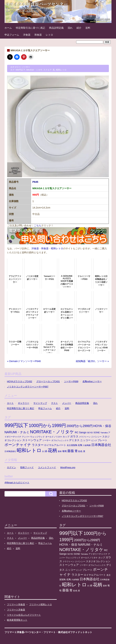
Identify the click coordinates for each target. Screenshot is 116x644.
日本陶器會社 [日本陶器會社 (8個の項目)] (10, 451)
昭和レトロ (61, 70)
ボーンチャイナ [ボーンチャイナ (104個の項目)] (18, 445)
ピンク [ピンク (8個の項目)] (94, 440)
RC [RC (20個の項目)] (77, 432)
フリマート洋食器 (16, 610)
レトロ (49, 35)
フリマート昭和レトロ (41, 604)
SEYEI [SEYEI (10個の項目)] (90, 433)
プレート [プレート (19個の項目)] (102, 440)
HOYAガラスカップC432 (20, 381)
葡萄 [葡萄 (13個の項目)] (65, 451)
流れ (70, 28)
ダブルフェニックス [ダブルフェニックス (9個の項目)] (60, 440)
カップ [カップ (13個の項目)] (66, 437)
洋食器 (27, 35)
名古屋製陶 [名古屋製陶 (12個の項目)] (72, 445)
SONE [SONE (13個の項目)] (97, 433)
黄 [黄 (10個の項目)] (84, 451)
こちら (38, 225)
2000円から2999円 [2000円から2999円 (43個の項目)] (79, 426)
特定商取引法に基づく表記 (30, 28)
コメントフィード (47, 467)
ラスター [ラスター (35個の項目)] (38, 445)
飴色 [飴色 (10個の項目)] (80, 451)
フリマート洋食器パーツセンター (23, 632)
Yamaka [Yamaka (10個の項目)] (104, 433)
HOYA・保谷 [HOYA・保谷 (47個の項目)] (102, 426)
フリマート (50, 632)
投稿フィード (27, 467)
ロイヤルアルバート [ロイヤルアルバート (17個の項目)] (55, 445)
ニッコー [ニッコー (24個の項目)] (85, 440)
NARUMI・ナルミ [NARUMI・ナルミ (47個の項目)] (17, 432)
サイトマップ (40, 403)
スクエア (47, 70)
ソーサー (26, 67)
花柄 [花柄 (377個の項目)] (52, 450)
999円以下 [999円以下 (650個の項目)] (16, 425)
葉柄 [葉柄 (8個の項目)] (60, 451)
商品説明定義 (56, 28)
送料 (88, 28)
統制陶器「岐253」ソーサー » (92, 361)
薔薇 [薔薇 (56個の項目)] (71, 451)
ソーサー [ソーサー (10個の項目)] (46, 440)
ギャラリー (24, 403)
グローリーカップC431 (48, 381)
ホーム (8, 28)
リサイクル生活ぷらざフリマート (24, 615)
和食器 (38, 35)
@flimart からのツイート (17, 483)
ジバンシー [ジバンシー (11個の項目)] (96, 437)
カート (10, 403)
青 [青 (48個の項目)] (76, 451)
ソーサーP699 (71, 381)
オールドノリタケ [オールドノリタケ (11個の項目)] (54, 437)
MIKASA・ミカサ (34, 70)
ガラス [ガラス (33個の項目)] (74, 436)
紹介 (79, 28)
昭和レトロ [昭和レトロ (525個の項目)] (29, 450)
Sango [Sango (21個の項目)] (83, 432)
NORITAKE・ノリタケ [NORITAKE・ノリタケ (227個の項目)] (52, 432)
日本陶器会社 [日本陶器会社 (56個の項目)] (101, 445)
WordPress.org (68, 467)
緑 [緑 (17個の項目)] (46, 451)
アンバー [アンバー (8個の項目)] (26, 437)
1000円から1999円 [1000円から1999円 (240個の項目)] (47, 425)
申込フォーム (12, 35)
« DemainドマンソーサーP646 (24, 361)
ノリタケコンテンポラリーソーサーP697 (28, 387)
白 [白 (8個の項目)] (43, 451)
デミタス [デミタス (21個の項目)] (74, 440)
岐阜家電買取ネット (17, 620)
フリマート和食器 (16, 604)
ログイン (11, 467)
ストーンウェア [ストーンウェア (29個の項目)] (32, 440)
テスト (55, 403)
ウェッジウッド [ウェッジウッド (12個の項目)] (37, 437)
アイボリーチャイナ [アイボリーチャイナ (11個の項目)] (98, 554)
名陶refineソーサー (92, 381)
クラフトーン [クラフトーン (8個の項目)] (85, 437)
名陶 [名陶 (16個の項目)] (80, 445)
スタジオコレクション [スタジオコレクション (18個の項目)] (98, 561)
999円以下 (20, 70)
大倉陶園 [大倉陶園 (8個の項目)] (87, 445)
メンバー (67, 403)
